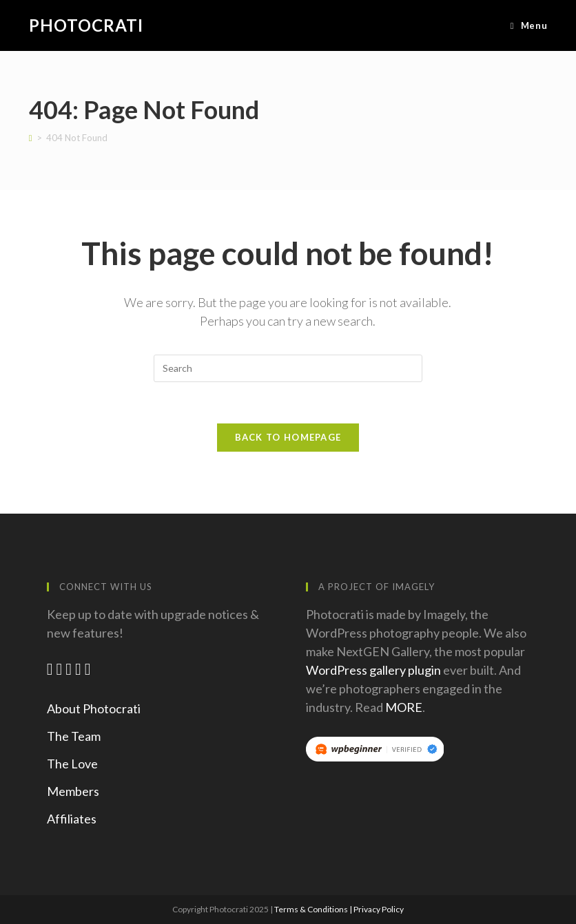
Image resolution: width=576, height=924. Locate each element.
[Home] (31, 138)
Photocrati (86, 25)
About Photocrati (94, 708)
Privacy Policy (379, 909)
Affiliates (72, 819)
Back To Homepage (288, 437)
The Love (72, 764)
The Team (74, 736)
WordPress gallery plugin (373, 670)
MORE (404, 707)
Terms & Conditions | (314, 909)
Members (73, 791)
